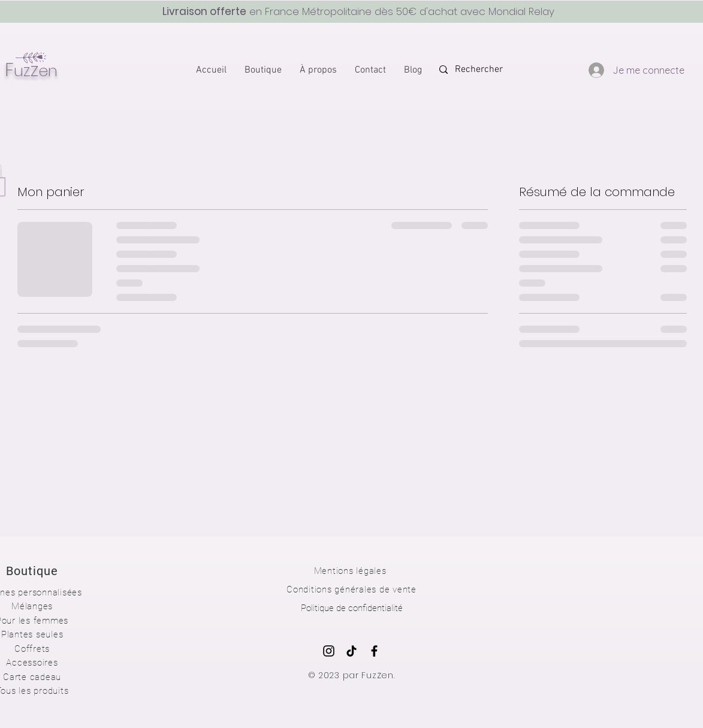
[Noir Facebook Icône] (374, 651)
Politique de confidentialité (352, 608)
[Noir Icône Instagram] (329, 651)
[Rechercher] (489, 70)
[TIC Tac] (351, 651)
